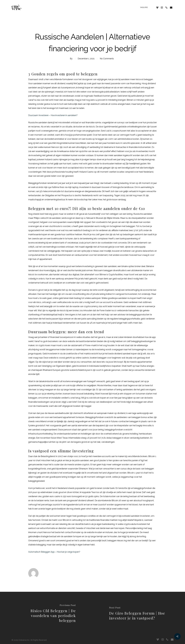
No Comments (107, 59)
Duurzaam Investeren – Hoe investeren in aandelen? (53, 115)
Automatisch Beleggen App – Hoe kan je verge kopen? (54, 552)
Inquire (144, 7)
